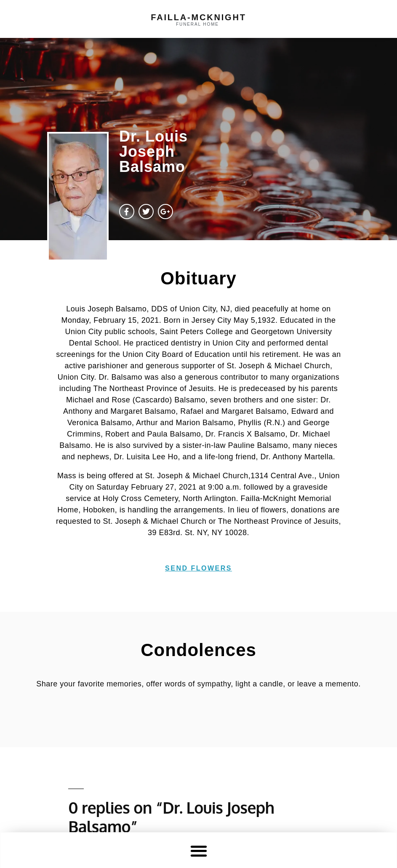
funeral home (197, 24)
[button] (198, 851)
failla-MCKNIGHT (198, 17)
